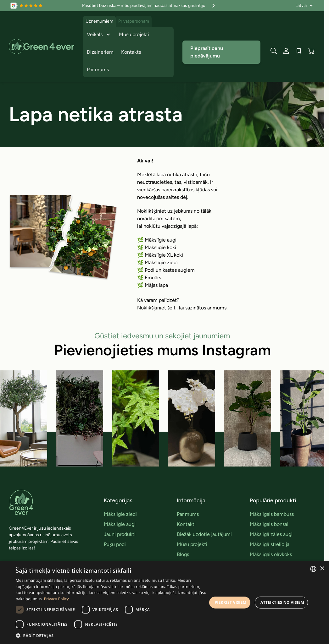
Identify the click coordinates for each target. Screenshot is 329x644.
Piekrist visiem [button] (230, 602)
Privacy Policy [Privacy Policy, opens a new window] (56, 599)
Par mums (98, 70)
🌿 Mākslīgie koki (157, 247)
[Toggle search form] (274, 51)
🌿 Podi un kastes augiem (166, 270)
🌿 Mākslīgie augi (157, 240)
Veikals (99, 35)
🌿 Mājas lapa (153, 285)
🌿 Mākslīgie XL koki (160, 255)
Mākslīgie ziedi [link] (120, 514)
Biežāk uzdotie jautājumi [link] (204, 534)
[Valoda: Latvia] (304, 6)
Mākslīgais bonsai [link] (269, 524)
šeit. (172, 308)
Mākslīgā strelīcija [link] (270, 544)
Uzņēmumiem (99, 21)
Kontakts (131, 52)
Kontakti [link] (186, 524)
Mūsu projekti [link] (192, 544)
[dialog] (164, 603)
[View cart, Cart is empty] (311, 51)
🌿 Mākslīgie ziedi (157, 262)
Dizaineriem (100, 52)
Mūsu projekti (134, 34)
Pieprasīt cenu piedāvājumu (207, 52)
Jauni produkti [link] (120, 534)
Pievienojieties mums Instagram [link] (162, 350)
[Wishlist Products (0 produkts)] (299, 51)
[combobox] (313, 569)
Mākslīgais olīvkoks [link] (271, 554)
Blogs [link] (183, 554)
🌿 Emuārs (149, 278)
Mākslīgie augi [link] (120, 524)
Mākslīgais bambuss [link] (272, 514)
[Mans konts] (286, 51)
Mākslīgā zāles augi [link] (271, 534)
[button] (111, 636)
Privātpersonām (134, 21)
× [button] (322, 569)
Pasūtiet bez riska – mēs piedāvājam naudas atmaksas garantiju (149, 6)
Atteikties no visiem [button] (282, 602)
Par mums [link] (188, 514)
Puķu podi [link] (115, 544)
